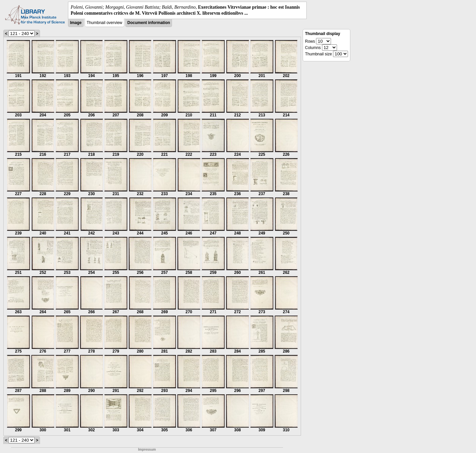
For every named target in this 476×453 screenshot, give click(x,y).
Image (76, 23)
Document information (149, 23)
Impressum (147, 449)
